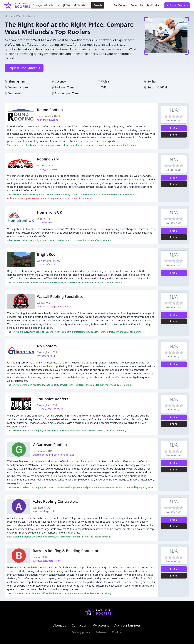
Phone (174, 135)
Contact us (79, 625)
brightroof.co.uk (46, 264)
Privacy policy (81, 632)
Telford (106, 87)
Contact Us (137, 5)
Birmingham (17, 81)
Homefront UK (49, 212)
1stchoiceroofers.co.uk (50, 409)
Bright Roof (47, 254)
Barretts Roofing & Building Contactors (67, 551)
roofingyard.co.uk (47, 169)
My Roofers (47, 346)
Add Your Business (177, 5)
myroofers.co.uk (46, 356)
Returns (101, 632)
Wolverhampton (19, 87)
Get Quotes (120, 5)
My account (101, 625)
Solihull (152, 81)
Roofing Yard (48, 159)
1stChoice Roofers (53, 399)
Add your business (128, 625)
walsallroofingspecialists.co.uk (54, 307)
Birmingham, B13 (47, 352)
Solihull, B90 (40, 557)
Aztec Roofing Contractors (55, 501)
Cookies (117, 632)
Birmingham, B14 (47, 405)
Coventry (61, 81)
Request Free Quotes (24, 68)
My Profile (153, 5)
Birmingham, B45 (43, 451)
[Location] (76, 5)
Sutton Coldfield (158, 87)
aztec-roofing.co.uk (44, 511)
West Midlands (26, 16)
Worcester (15, 93)
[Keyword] (46, 5)
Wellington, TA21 (42, 508)
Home (9, 16)
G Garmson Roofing (50, 445)
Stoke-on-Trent (64, 87)
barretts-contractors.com (47, 561)
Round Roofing (50, 110)
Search (98, 5)
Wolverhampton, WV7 (49, 261)
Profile (174, 128)
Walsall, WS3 (44, 303)
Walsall (106, 81)
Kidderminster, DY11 (48, 116)
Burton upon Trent (67, 93)
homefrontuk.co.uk (48, 222)
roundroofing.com (47, 120)
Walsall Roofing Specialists (60, 296)
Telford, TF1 (44, 219)
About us (60, 625)
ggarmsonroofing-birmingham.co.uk (54, 455)
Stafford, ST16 (45, 165)
